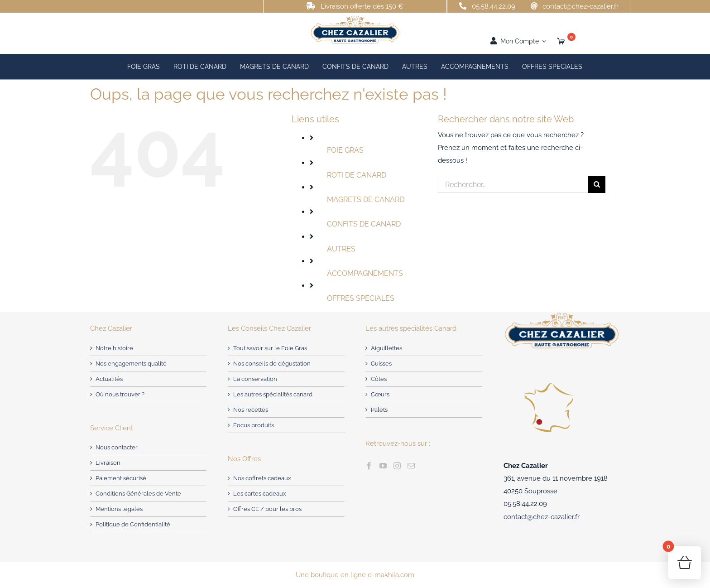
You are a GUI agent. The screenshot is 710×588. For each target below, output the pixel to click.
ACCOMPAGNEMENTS (365, 273)
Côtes (379, 379)
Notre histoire (114, 348)
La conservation (255, 379)
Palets (379, 410)
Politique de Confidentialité (133, 524)
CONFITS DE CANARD (364, 224)
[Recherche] (597, 184)
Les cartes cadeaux (260, 494)
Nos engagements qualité (131, 364)
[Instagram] (397, 466)
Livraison (108, 463)
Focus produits (254, 425)
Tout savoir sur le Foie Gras (270, 348)
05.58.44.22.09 (494, 6)
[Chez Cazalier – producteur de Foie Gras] (355, 18)
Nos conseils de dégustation (272, 364)
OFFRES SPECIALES (361, 298)
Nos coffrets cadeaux (262, 478)
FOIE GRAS (345, 150)
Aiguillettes (386, 348)
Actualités (109, 379)
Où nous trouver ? (120, 394)
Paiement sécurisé (121, 478)
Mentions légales (119, 509)
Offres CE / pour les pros (267, 509)
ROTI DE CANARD (357, 175)
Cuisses (381, 364)
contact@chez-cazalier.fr (580, 6)
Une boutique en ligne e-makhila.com (355, 575)
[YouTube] (383, 466)
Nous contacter (117, 447)
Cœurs (380, 394)
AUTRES (341, 249)
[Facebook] (369, 466)
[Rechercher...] (513, 184)
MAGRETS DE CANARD (366, 200)
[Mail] (411, 466)
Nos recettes (251, 410)
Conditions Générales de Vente (138, 494)
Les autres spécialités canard (273, 394)
